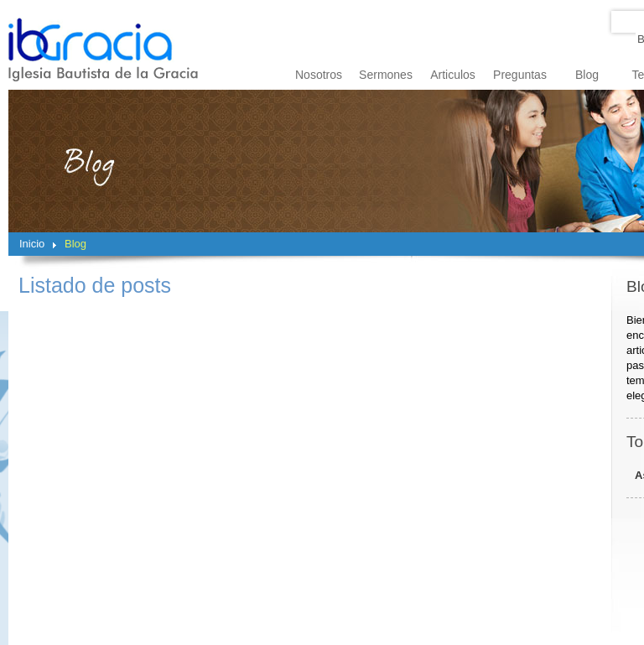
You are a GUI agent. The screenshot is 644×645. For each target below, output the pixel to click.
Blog (587, 75)
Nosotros (319, 75)
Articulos (453, 75)
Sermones (386, 75)
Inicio (32, 244)
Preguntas (520, 75)
